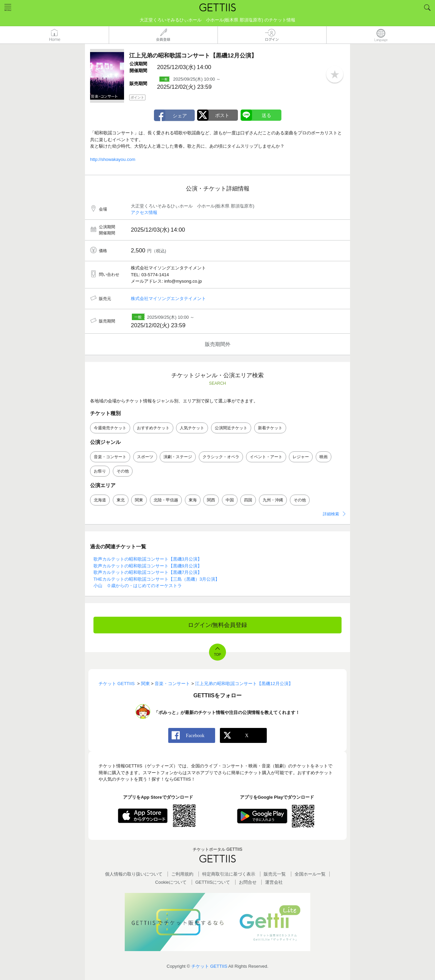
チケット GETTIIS (209, 966)
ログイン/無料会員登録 (218, 625)
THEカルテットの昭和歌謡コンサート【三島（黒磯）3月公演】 (156, 579)
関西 (211, 500)
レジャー (301, 457)
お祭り (100, 471)
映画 (324, 457)
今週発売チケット (110, 428)
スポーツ (145, 457)
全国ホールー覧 (310, 874)
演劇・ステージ (178, 457)
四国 (248, 500)
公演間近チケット (231, 428)
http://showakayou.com (113, 159)
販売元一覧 (275, 874)
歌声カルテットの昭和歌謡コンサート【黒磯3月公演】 (148, 559)
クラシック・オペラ (221, 457)
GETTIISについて (213, 882)
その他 (123, 471)
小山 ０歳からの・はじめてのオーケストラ (138, 586)
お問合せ (248, 882)
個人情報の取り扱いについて (134, 874)
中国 (230, 500)
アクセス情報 (144, 212)
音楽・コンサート (110, 457)
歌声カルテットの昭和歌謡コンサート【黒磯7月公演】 (148, 572)
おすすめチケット (153, 428)
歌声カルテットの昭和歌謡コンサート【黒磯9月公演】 (148, 566)
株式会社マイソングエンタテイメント (168, 298)
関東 (139, 500)
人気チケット (192, 428)
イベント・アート (266, 457)
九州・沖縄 (273, 500)
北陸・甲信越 (166, 500)
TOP (217, 655)
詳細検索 (331, 514)
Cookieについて (171, 882)
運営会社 (274, 882)
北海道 (100, 500)
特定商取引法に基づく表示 (229, 874)
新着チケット (270, 428)
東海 (193, 500)
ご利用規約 (182, 874)
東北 (121, 500)
